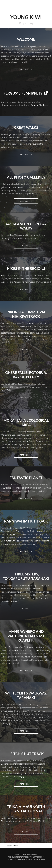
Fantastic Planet (26, 478)
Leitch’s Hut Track (26, 754)
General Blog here (39, 105)
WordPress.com (37, 857)
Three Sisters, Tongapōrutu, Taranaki (26, 576)
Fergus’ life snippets (23, 93)
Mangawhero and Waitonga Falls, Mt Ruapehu (26, 636)
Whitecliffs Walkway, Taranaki (26, 695)
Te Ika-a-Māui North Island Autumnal (26, 809)
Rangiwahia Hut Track (26, 521)
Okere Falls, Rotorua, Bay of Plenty (26, 375)
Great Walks (26, 127)
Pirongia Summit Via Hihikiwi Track (26, 314)
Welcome (26, 39)
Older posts (11, 846)
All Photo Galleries (26, 177)
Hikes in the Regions (26, 268)
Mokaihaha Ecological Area (26, 422)
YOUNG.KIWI (26, 17)
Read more (29, 69)
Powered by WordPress (26, 854)
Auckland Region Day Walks (26, 226)
